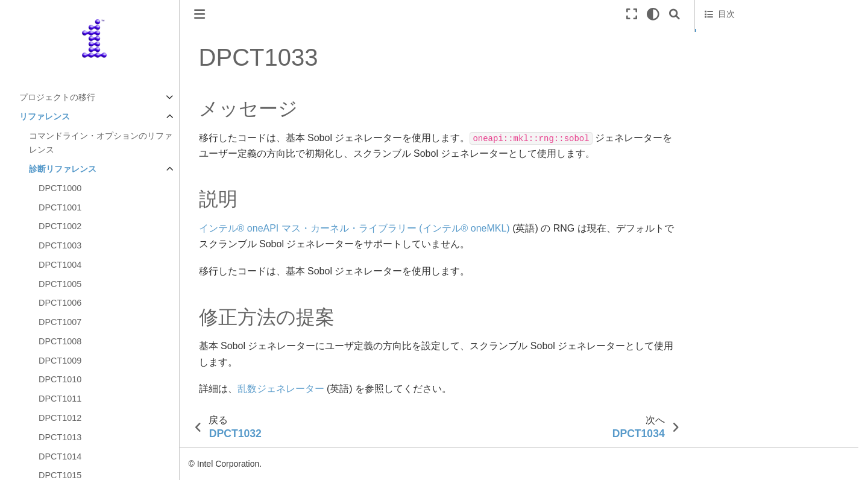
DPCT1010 (60, 379)
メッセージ (727, 37)
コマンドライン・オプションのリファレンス (101, 143)
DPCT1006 (60, 303)
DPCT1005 (60, 284)
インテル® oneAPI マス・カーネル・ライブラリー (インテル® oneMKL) (354, 228)
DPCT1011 (60, 399)
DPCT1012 (60, 418)
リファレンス (45, 116)
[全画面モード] (632, 14)
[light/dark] (653, 14)
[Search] (675, 14)
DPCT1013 (60, 437)
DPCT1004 (60, 265)
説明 (713, 54)
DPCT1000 (60, 188)
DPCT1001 (60, 207)
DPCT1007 (60, 322)
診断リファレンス (63, 169)
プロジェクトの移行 (57, 97)
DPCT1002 (60, 226)
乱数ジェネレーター (281, 389)
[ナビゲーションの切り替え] (200, 14)
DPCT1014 (60, 456)
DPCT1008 (60, 341)
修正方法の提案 (734, 71)
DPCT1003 (60, 245)
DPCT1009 (60, 361)
